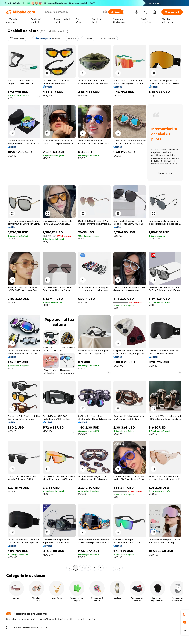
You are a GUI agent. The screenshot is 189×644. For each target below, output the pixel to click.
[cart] (146, 12)
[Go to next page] (120, 568)
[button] (105, 12)
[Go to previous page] (69, 568)
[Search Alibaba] (73, 12)
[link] (185, 614)
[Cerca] (116, 12)
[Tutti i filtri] (17, 39)
